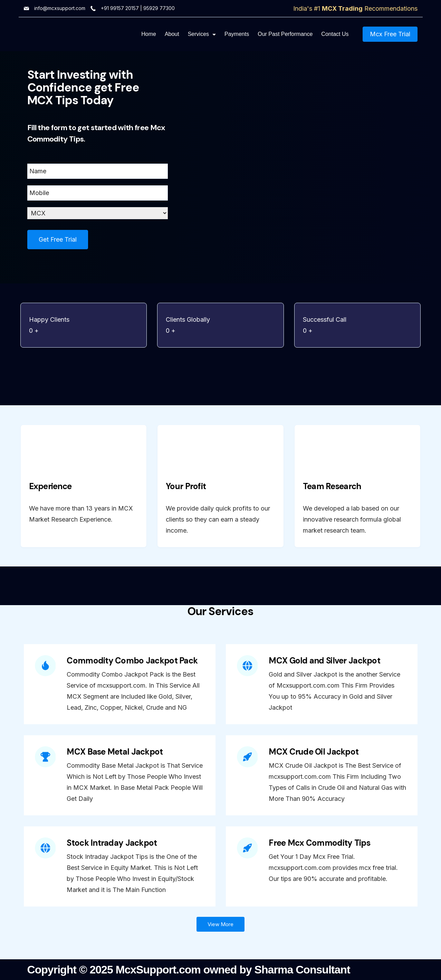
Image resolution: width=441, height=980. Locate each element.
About (172, 34)
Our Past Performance (285, 34)
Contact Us (335, 34)
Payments (237, 34)
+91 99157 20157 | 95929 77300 (138, 8)
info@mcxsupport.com (60, 8)
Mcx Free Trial (390, 34)
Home (149, 34)
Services (202, 34)
